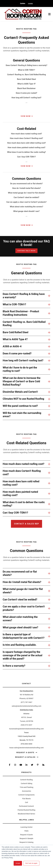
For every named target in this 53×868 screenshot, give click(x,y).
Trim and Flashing (26, 787)
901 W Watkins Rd (26, 695)
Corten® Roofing (26, 780)
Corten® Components (26, 795)
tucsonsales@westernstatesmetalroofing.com (26, 729)
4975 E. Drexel (26, 717)
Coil (26, 802)
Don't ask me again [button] (31, 863)
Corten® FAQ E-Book (26, 251)
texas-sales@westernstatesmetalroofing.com (26, 748)
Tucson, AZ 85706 (26, 721)
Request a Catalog (26, 757)
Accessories (26, 791)
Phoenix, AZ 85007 (26, 698)
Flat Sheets (26, 799)
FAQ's (26, 831)
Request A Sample (26, 838)
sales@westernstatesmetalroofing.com (26, 706)
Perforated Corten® (26, 806)
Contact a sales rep (26, 524)
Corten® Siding (26, 783)
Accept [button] (18, 863)
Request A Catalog (26, 842)
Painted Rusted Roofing (26, 810)
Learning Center (26, 827)
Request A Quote (26, 835)
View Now (26, 116)
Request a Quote (26, 752)
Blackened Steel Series (26, 814)
